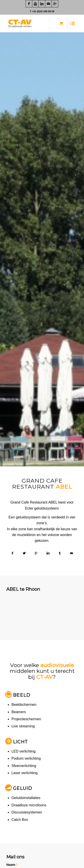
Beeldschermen (24, 705)
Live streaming (23, 726)
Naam (12, 865)
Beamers (19, 712)
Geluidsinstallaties (26, 798)
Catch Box (20, 820)
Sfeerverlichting (24, 766)
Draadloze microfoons (29, 805)
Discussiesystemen (27, 812)
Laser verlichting (25, 773)
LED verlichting (24, 751)
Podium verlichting (26, 758)
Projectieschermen (26, 719)
